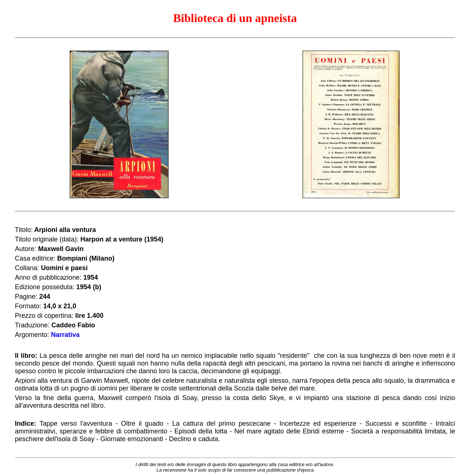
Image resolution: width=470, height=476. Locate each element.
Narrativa (65, 335)
